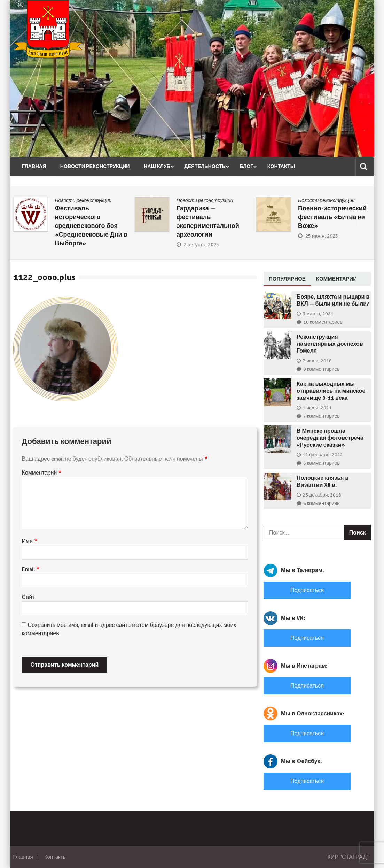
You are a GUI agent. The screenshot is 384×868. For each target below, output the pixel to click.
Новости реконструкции (92, 166)
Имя (30, 541)
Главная (32, 166)
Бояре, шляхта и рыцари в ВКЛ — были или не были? (333, 300)
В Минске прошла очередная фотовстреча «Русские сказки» (330, 438)
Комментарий (42, 473)
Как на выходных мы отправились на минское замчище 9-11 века (331, 391)
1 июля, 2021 (317, 408)
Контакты (273, 166)
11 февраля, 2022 (323, 455)
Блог (240, 166)
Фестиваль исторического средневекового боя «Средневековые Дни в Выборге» (91, 226)
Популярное (287, 279)
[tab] (287, 279)
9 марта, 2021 (318, 314)
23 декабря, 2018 (322, 495)
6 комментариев (322, 463)
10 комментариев (323, 322)
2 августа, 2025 (202, 245)
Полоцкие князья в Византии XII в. (323, 482)
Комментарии (336, 279)
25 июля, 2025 (322, 236)
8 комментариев (322, 369)
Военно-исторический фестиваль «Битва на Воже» (332, 217)
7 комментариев (322, 416)
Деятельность (199, 166)
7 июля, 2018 (317, 361)
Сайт (28, 597)
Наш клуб (152, 166)
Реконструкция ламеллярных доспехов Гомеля (330, 344)
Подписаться (307, 590)
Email (31, 569)
